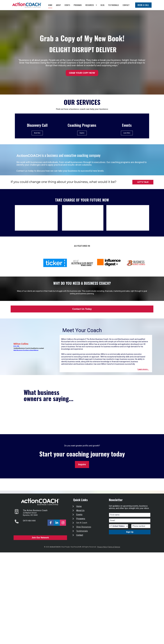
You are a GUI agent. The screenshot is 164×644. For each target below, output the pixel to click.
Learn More (127, 139)
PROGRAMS (88, 5)
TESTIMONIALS (124, 5)
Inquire (82, 470)
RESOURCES (102, 5)
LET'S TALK (143, 188)
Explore (82, 139)
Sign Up (130, 538)
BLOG (113, 5)
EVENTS (78, 5)
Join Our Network (40, 544)
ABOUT (69, 5)
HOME (61, 5)
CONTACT (126, 11)
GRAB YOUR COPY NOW (82, 79)
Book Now (37, 139)
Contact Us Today (82, 315)
